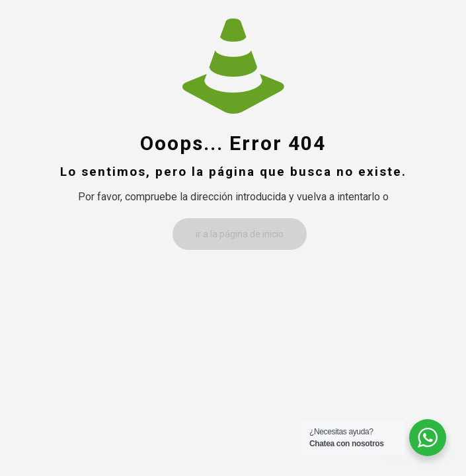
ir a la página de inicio (240, 234)
